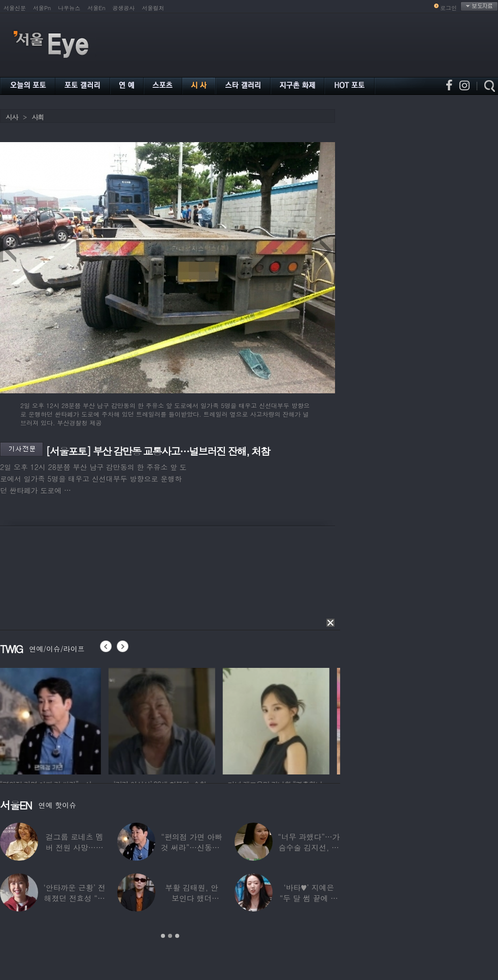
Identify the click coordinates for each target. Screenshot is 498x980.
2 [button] (170, 936)
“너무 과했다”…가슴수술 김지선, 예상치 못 (309, 847)
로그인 (449, 8)
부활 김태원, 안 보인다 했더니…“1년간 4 (191, 898)
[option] (53, 720)
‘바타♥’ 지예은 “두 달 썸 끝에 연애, (309, 898)
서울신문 (15, 8)
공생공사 (124, 8)
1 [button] (163, 936)
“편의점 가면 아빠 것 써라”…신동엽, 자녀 (192, 847)
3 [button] (177, 936)
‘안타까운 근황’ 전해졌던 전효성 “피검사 (75, 898)
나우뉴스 (69, 8)
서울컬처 (153, 8)
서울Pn (42, 8)
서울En (96, 8)
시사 (12, 117)
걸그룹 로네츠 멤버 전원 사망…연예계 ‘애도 (75, 847)
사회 (38, 117)
